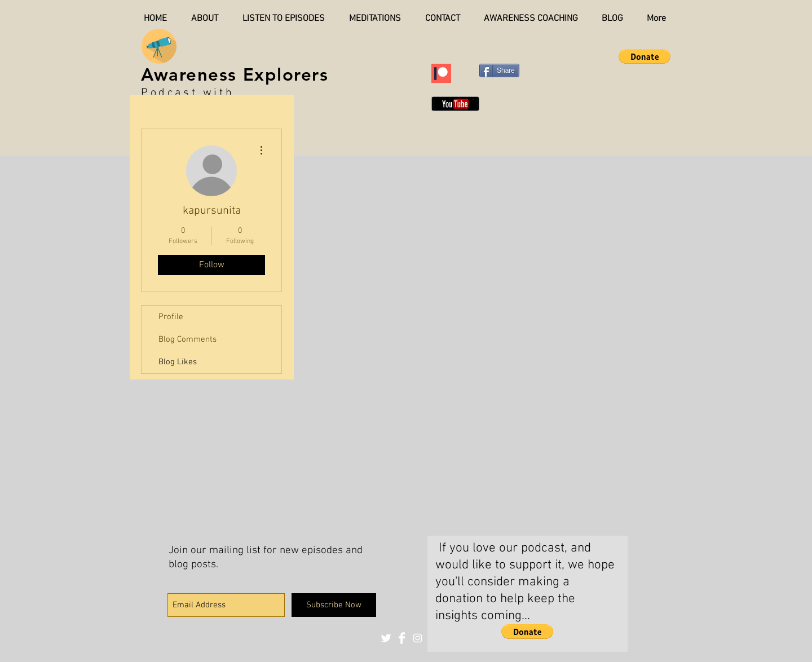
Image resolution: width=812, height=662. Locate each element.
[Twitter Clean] (386, 638)
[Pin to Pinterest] (554, 69)
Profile (171, 317)
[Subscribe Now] (334, 605)
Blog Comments (187, 339)
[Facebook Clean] (402, 638)
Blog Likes (178, 362)
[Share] (499, 70)
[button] (645, 56)
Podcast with (187, 93)
